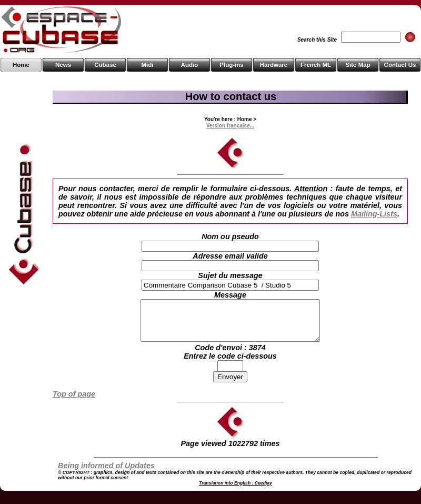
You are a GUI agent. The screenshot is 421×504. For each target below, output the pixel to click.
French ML (316, 65)
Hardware (274, 65)
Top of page (74, 402)
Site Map (358, 65)
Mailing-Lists (374, 214)
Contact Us (400, 65)
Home (21, 65)
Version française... (230, 126)
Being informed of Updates (106, 473)
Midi (147, 65)
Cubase (105, 65)
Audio (190, 65)
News (63, 65)
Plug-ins (231, 65)
